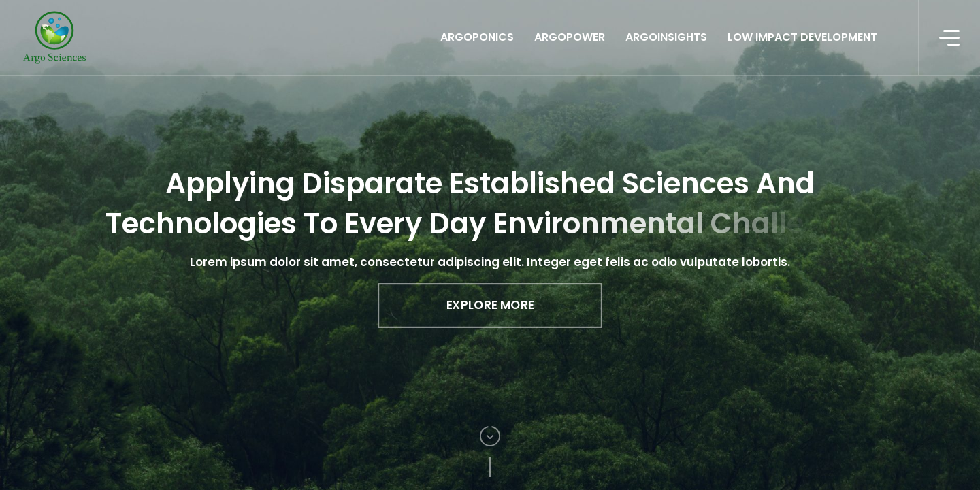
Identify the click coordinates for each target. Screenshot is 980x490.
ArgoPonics (477, 37)
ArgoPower (570, 37)
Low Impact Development (802, 37)
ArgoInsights (666, 37)
